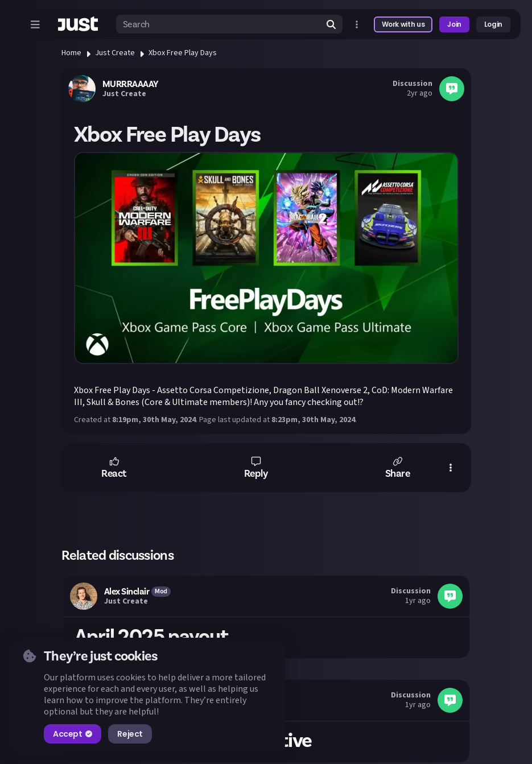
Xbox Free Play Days (183, 53)
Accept (73, 734)
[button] (114, 468)
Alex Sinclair (127, 592)
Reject (130, 734)
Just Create (115, 53)
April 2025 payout (152, 637)
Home (71, 53)
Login (493, 24)
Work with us (403, 24)
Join (454, 24)
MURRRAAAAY (131, 84)
